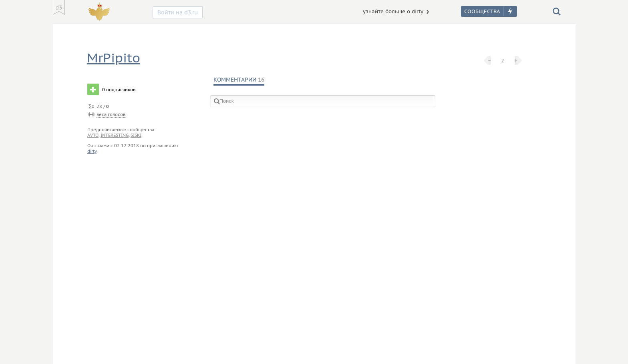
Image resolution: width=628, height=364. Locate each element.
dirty (92, 151)
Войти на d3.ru (178, 12)
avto (93, 135)
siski (136, 135)
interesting (115, 135)
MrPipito (114, 58)
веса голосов (111, 114)
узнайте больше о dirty (393, 11)
